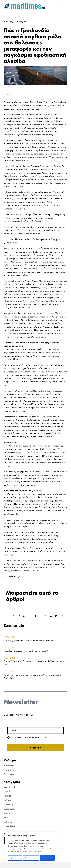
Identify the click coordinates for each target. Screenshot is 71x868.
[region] (31, 847)
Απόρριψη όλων (31, 858)
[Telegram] (35, 616)
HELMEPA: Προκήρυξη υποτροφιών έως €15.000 (26, 651)
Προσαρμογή (15, 858)
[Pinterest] (46, 616)
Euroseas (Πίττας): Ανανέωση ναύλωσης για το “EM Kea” (29, 641)
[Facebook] (8, 616)
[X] (14, 616)
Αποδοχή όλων (47, 858)
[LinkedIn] (24, 616)
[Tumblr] (40, 616)
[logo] (24, 4)
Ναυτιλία (8, 22)
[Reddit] (19, 616)
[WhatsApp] (30, 616)
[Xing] (56, 616)
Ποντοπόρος (20, 22)
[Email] (62, 616)
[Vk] (51, 616)
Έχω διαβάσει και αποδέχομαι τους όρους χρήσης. (33, 738)
